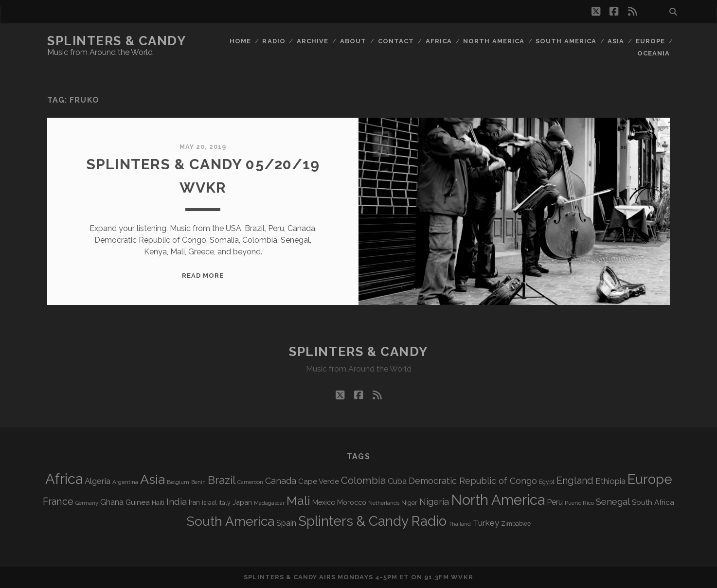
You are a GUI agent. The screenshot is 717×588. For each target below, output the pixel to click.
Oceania (654, 53)
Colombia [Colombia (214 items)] (363, 481)
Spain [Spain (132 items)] (286, 523)
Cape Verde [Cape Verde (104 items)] (319, 481)
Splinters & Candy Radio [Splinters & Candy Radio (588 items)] (372, 521)
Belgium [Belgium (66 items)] (178, 482)
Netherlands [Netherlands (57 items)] (384, 503)
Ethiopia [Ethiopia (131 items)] (610, 481)
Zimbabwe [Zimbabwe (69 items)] (516, 524)
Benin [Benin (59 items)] (198, 482)
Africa (439, 41)
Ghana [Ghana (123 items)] (112, 502)
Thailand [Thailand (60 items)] (460, 524)
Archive (313, 41)
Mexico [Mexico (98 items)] (324, 502)
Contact (396, 41)
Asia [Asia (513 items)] (152, 479)
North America (494, 41)
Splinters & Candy (117, 41)
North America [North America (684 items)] (498, 500)
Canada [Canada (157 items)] (281, 481)
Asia (616, 41)
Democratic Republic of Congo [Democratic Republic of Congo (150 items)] (473, 481)
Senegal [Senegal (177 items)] (613, 501)
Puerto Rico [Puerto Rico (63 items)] (579, 503)
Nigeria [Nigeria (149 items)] (434, 502)
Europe (650, 41)
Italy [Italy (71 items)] (224, 503)
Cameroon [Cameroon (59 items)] (250, 482)
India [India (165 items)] (177, 502)
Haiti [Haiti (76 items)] (158, 503)
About (353, 41)
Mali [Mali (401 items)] (298, 500)
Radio (274, 41)
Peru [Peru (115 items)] (555, 502)
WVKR (462, 577)
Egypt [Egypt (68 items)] (547, 482)
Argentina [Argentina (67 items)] (125, 482)
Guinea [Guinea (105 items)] (138, 502)
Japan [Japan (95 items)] (242, 502)
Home (240, 41)
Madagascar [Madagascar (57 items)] (269, 503)
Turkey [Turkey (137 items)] (486, 523)
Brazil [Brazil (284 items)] (222, 480)
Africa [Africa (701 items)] (64, 479)
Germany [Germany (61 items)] (87, 503)
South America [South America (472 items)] (230, 521)
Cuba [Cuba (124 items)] (397, 481)
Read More (203, 276)
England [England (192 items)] (575, 481)
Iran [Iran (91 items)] (194, 502)
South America (566, 41)
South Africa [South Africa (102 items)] (653, 502)
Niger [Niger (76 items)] (409, 503)
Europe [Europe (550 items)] (650, 479)
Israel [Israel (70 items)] (209, 503)
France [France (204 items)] (58, 501)
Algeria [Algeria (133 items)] (98, 481)
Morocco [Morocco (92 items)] (352, 502)
